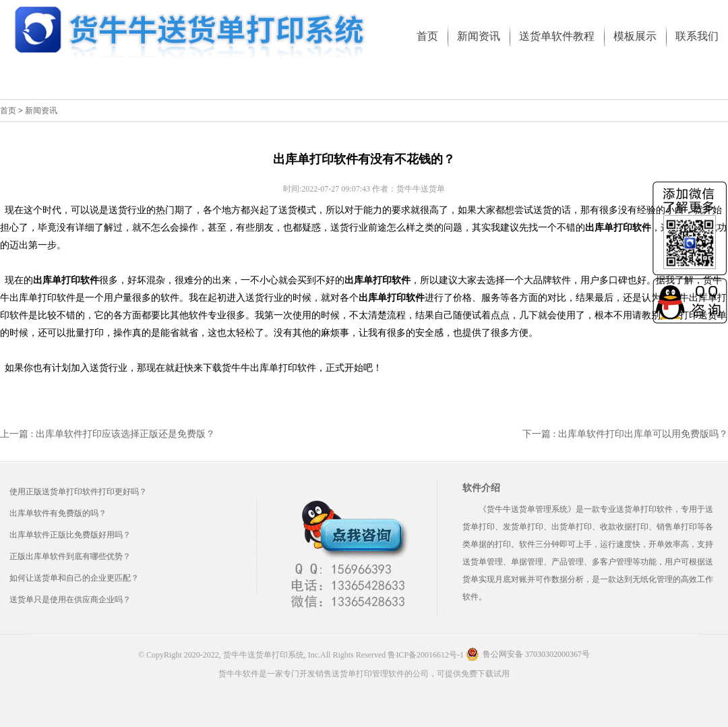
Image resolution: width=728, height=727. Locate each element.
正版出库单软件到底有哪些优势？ (70, 556)
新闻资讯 (41, 111)
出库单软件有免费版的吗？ (58, 513)
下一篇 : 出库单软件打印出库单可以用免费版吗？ (625, 434)
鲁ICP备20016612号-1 (426, 655)
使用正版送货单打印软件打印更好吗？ (78, 492)
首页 (8, 111)
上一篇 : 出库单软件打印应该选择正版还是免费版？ (108, 434)
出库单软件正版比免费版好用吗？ (70, 535)
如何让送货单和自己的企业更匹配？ (74, 578)
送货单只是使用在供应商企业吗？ (70, 600)
